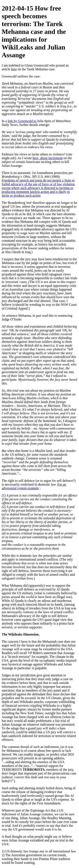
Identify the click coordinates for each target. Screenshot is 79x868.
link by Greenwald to (22, 121)
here (14, 69)
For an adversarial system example (34, 486)
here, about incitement (48, 158)
